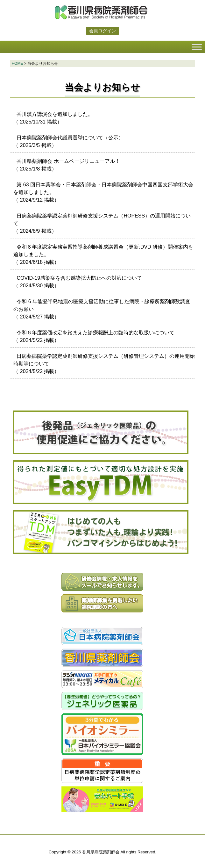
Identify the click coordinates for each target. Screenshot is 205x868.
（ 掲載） (53, 118)
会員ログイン (102, 31)
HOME (17, 63)
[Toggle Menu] (197, 47)
